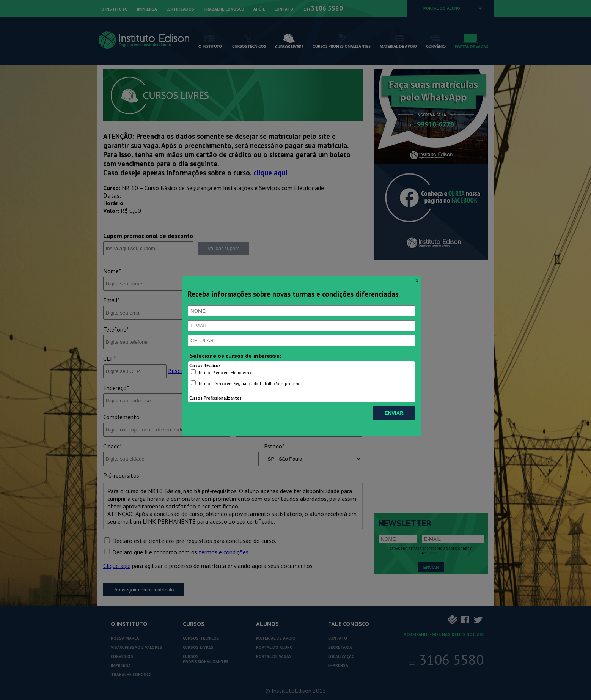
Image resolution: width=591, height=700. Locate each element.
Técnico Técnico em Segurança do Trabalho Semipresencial (247, 383)
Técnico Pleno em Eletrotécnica (222, 372)
